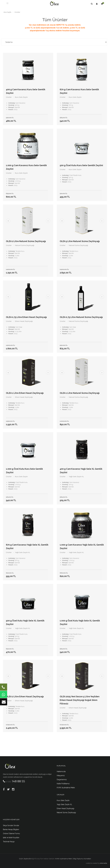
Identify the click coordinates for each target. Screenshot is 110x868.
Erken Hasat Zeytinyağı (66, 808)
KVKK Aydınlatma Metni (66, 788)
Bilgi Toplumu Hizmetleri (82, 859)
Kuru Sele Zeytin (63, 800)
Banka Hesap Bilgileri (11, 829)
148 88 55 (15, 781)
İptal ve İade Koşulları (11, 838)
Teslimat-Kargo (9, 842)
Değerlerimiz (62, 780)
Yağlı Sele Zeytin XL (64, 804)
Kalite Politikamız (63, 784)
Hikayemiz (61, 776)
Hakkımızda (61, 771)
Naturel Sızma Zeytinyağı (66, 813)
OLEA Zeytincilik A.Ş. (27, 859)
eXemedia (103, 863)
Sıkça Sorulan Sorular (11, 825)
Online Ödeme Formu (11, 833)
